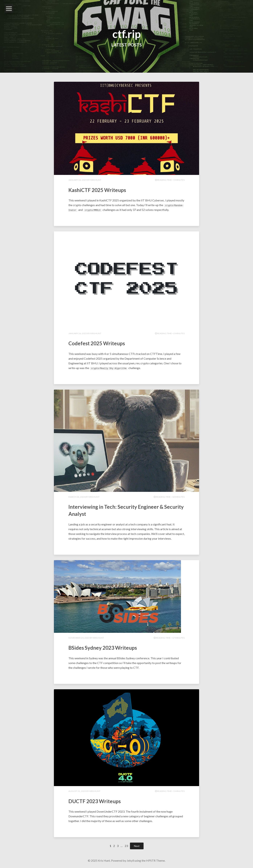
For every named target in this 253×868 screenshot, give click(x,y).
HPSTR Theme (155, 860)
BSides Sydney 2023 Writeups (107, 647)
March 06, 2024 (77, 497)
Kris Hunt (96, 180)
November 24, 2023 (79, 638)
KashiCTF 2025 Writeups (101, 190)
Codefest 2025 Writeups (101, 343)
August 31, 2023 (77, 791)
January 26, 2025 (78, 180)
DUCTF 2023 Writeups (98, 801)
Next (137, 846)
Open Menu (9, 9)
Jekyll (130, 860)
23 (126, 846)
